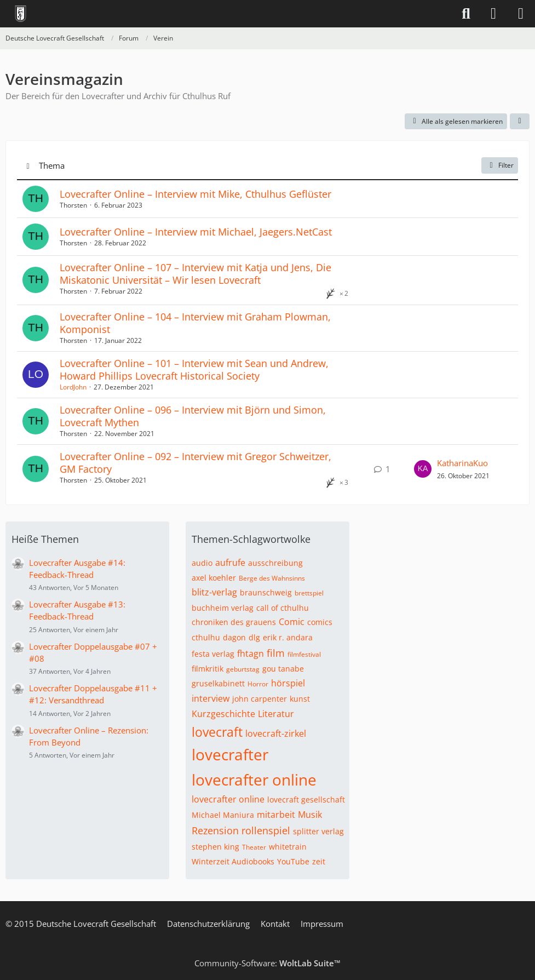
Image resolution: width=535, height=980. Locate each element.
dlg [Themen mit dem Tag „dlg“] (254, 637)
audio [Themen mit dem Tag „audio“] (202, 563)
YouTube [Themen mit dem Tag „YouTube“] (293, 861)
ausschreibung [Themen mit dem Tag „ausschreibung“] (275, 563)
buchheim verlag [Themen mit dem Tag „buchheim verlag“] (223, 608)
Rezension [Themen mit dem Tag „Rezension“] (215, 830)
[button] (520, 122)
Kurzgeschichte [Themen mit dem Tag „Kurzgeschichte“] (223, 714)
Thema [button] (52, 165)
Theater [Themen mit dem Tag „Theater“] (254, 847)
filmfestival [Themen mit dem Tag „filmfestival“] (304, 654)
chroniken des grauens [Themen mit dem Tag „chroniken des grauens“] (234, 622)
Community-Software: (267, 963)
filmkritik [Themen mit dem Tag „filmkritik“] (208, 669)
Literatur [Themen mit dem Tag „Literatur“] (276, 714)
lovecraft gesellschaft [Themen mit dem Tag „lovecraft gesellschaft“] (306, 800)
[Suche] (466, 14)
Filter (500, 165)
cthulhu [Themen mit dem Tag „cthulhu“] (206, 637)
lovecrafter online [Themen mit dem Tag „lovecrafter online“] (254, 780)
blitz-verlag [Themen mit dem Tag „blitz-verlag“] (214, 592)
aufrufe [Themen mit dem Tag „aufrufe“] (230, 563)
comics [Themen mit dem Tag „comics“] (320, 622)
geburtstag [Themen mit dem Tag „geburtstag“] (243, 669)
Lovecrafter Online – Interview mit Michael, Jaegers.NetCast (196, 232)
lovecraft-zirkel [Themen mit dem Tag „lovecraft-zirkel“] (276, 733)
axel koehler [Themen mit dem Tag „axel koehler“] (214, 578)
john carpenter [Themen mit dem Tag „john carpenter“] (260, 699)
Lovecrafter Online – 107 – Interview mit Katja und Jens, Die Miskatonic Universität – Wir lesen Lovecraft (195, 274)
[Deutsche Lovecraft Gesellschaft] (21, 14)
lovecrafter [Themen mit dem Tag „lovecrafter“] (230, 754)
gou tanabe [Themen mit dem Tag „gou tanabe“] (283, 669)
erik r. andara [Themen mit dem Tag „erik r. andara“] (288, 637)
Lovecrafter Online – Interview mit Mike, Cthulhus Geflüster (195, 194)
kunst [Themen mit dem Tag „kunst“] (300, 699)
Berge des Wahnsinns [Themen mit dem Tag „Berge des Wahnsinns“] (272, 578)
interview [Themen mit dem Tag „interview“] (211, 698)
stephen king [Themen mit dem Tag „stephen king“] (215, 847)
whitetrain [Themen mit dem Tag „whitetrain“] (288, 847)
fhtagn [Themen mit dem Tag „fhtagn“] (251, 654)
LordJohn (73, 387)
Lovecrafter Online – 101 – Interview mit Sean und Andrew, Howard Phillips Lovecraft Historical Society (194, 369)
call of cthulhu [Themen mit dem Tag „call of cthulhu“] (283, 608)
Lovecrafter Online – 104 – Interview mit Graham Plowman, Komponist (195, 323)
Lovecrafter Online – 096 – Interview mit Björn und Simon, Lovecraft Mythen (193, 416)
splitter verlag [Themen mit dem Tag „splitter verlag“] (318, 831)
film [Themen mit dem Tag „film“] (276, 653)
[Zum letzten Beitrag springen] (423, 469)
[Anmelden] (493, 14)
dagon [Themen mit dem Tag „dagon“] (234, 637)
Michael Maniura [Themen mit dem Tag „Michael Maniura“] (223, 815)
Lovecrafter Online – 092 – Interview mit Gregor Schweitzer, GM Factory (195, 463)
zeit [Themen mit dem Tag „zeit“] (319, 861)
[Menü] (521, 14)
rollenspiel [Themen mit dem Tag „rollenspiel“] (266, 830)
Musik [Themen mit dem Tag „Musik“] (310, 815)
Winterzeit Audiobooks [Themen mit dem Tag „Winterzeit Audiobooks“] (233, 861)
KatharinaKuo (462, 463)
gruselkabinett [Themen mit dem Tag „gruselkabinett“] (218, 683)
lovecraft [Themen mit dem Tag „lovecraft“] (217, 732)
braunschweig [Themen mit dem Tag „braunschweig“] (266, 592)
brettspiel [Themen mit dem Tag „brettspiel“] (309, 593)
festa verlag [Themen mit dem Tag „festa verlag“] (213, 654)
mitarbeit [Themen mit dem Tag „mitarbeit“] (276, 815)
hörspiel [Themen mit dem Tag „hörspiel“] (288, 683)
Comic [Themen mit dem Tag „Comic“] (292, 622)
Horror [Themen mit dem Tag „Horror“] (258, 684)
